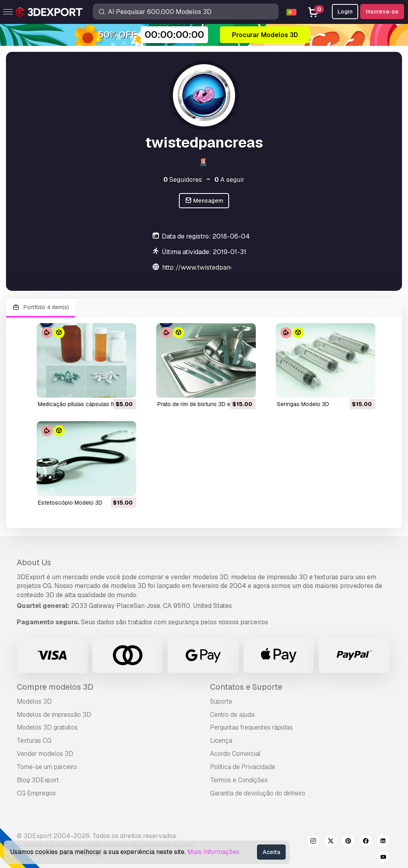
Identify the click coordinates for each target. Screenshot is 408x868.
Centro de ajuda (232, 715)
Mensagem (204, 201)
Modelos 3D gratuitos (47, 727)
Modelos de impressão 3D (54, 715)
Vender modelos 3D (45, 754)
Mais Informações (213, 852)
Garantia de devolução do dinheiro (258, 793)
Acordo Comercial (235, 754)
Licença (221, 741)
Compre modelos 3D (55, 687)
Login (345, 12)
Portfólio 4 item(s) (40, 307)
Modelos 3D (34, 701)
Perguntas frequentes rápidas (251, 727)
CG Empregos (36, 793)
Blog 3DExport (38, 780)
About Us (34, 562)
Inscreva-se (382, 12)
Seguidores (183, 180)
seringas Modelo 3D (303, 404)
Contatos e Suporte (246, 687)
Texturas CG (34, 741)
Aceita (271, 852)
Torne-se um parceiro (47, 767)
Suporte (221, 701)
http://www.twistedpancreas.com (211, 267)
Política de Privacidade (243, 767)
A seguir (229, 180)
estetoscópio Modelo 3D (70, 503)
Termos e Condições (239, 780)
